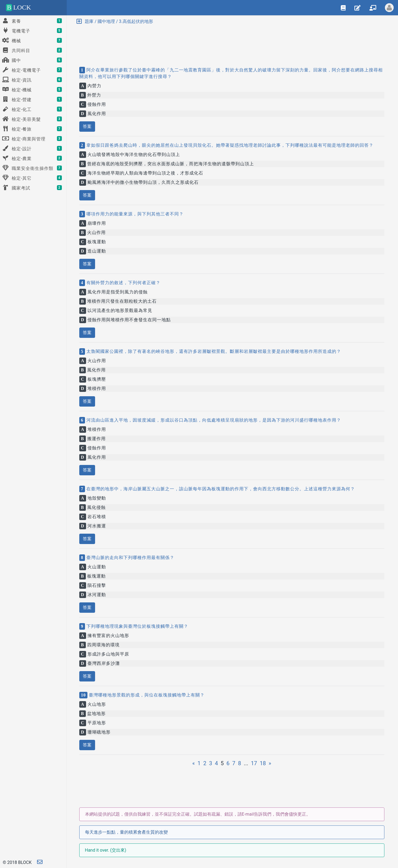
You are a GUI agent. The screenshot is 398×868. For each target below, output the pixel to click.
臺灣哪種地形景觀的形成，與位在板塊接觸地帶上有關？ (146, 695)
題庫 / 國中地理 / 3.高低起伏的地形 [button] (115, 21)
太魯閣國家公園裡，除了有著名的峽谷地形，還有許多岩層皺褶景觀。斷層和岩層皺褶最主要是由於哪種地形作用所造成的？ (213, 351)
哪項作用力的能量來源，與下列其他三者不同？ (134, 214)
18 (263, 763)
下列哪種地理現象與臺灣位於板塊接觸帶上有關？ (137, 626)
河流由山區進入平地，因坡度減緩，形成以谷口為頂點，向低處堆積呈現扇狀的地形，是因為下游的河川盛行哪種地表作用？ (213, 420)
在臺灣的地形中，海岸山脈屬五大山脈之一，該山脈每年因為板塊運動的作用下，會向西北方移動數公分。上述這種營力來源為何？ (220, 489)
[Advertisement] (232, 41)
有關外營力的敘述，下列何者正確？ (123, 283)
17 (254, 763)
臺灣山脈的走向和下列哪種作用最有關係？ (130, 558)
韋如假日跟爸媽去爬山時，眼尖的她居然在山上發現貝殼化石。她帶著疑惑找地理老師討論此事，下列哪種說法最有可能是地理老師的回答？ (229, 145)
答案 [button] (87, 126)
